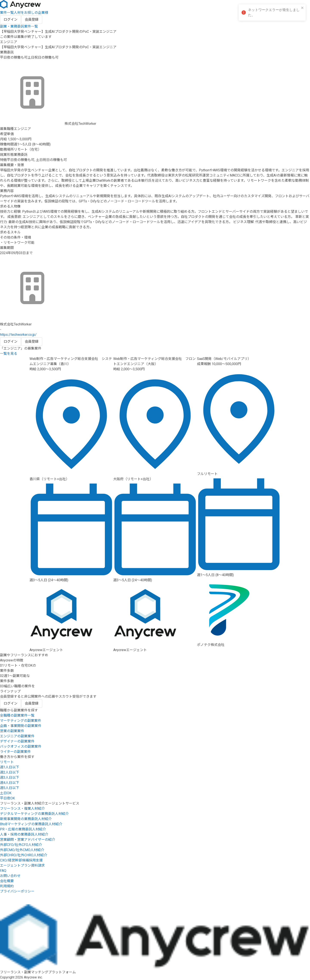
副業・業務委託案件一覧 (19, 26)
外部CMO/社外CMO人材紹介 (22, 850)
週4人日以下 (10, 783)
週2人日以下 (10, 772)
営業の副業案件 (12, 731)
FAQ (3, 871)
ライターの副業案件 (15, 752)
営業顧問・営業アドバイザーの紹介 (28, 840)
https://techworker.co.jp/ (18, 335)
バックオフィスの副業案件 (21, 746)
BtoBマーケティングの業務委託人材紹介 (31, 824)
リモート (7, 762)
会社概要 (7, 881)
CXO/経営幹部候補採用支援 (21, 860)
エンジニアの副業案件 (17, 736)
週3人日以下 (10, 778)
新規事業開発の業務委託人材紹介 (26, 819)
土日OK (6, 793)
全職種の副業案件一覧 (17, 715)
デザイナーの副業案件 (17, 741)
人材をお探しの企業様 (31, 13)
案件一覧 (7, 13)
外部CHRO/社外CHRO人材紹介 (24, 855)
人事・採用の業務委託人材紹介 (24, 834)
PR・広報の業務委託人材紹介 (23, 829)
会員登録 (32, 20)
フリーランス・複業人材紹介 (22, 809)
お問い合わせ (10, 876)
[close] (302, 8)
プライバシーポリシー (17, 891)
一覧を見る (9, 354)
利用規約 (7, 886)
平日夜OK (7, 798)
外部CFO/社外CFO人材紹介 (21, 845)
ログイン (11, 20)
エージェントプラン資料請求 (22, 865)
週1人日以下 (10, 767)
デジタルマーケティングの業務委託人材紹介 (34, 814)
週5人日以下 (10, 788)
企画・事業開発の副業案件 (21, 726)
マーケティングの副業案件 (21, 721)
